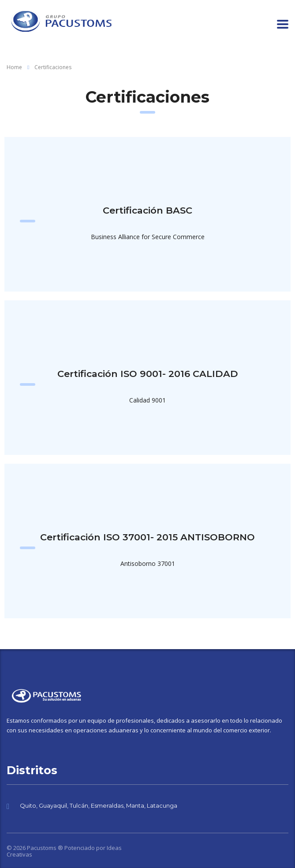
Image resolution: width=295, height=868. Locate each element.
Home (14, 67)
